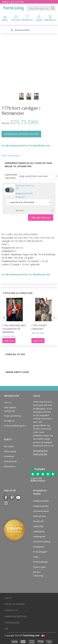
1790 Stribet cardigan (39, 327)
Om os (7, 402)
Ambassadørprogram (14, 426)
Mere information (11, 155)
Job (7, 629)
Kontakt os (9, 421)
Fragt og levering (12, 416)
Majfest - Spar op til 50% (13, 2)
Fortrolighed (12, 623)
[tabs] (50, 19)
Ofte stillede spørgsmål (10, 409)
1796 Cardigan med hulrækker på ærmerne (14, 329)
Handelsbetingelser (16, 616)
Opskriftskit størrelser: (11, 176)
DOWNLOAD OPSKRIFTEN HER (21, 134)
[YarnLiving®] (13, 8)
